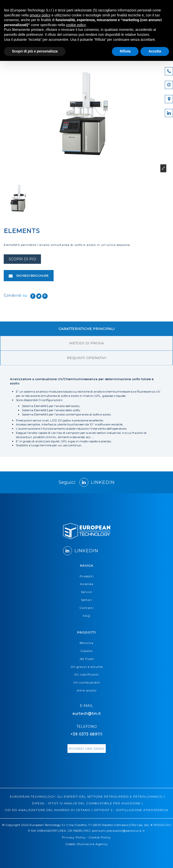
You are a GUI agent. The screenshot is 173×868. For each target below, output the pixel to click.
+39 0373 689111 (86, 734)
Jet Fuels (87, 659)
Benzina (86, 643)
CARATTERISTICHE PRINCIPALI (87, 329)
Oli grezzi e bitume (87, 667)
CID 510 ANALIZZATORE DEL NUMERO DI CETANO (48, 810)
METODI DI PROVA (86, 343)
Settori (86, 600)
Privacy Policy (74, 837)
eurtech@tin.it (87, 714)
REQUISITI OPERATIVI (86, 358)
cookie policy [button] (76, 25)
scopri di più (22, 259)
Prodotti (87, 576)
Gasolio (86, 651)
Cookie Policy (100, 837)
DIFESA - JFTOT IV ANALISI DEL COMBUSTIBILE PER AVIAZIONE (86, 803)
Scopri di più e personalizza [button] (35, 51)
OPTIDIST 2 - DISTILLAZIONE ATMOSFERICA (131, 810)
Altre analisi (87, 690)
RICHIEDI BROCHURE (29, 276)
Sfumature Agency (92, 844)
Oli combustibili (87, 682)
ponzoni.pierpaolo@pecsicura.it (119, 831)
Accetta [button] (155, 51)
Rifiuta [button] (125, 51)
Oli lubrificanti (86, 674)
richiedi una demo (87, 749)
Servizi (86, 592)
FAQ (87, 616)
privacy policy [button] (40, 15)
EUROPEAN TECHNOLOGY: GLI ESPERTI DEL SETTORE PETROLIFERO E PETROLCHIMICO (86, 797)
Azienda (87, 584)
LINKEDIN (97, 482)
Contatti (86, 608)
